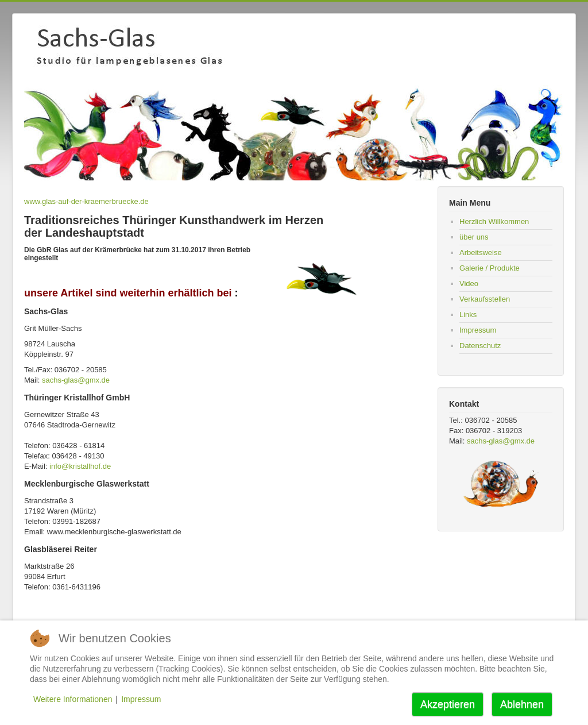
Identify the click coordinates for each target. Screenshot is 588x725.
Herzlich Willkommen (494, 221)
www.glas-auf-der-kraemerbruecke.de (86, 201)
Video (469, 284)
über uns (474, 237)
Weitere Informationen (73, 699)
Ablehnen (522, 704)
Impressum (478, 330)
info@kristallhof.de (80, 466)
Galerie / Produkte (490, 268)
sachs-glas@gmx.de (76, 380)
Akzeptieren (448, 704)
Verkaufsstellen (485, 299)
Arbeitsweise (481, 252)
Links (468, 315)
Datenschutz (480, 346)
